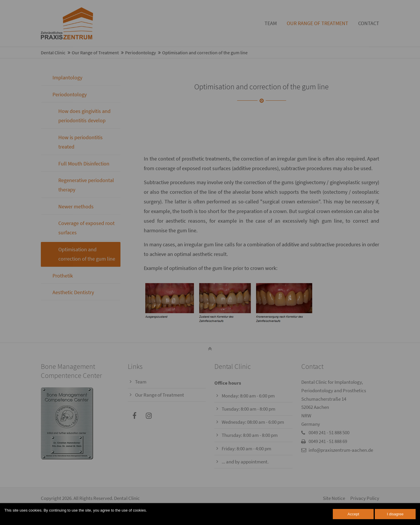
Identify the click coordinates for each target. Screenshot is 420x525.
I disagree (395, 514)
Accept (353, 514)
